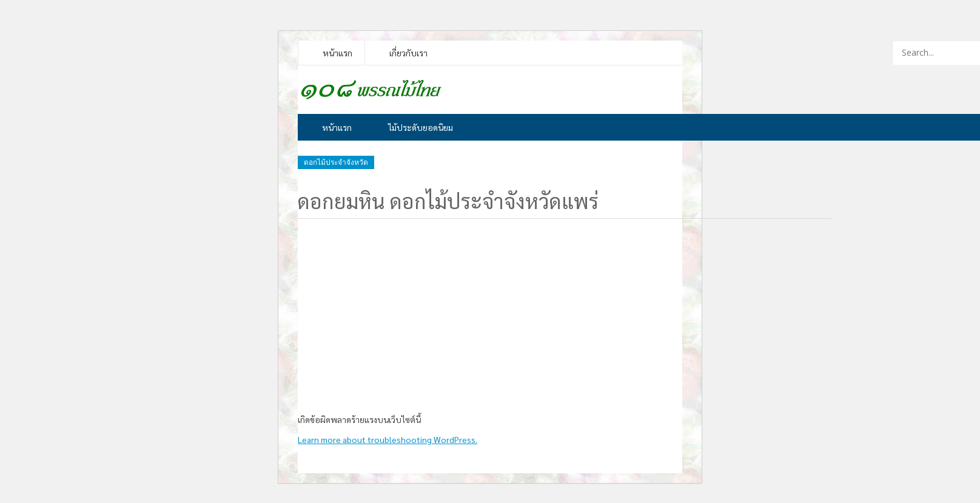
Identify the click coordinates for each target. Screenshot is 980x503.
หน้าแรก (337, 53)
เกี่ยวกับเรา (408, 53)
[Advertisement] (565, 313)
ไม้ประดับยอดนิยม (421, 127)
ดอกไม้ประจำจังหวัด (336, 162)
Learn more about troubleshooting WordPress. (388, 439)
